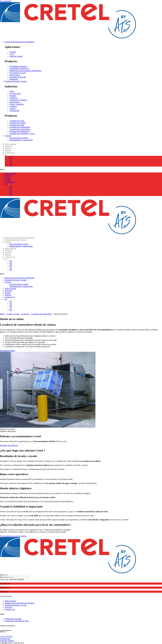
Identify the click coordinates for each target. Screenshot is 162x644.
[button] (81, 170)
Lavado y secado (13, 314)
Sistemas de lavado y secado (16, 240)
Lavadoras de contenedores (41, 314)
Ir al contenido (6, 1)
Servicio (8, 242)
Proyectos (9, 146)
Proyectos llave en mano (19, 244)
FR (11, 161)
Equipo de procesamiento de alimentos (20, 238)
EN (11, 157)
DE (11, 165)
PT (11, 163)
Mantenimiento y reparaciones (21, 246)
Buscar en (4, 577)
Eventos (8, 148)
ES (6, 155)
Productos (25, 314)
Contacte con (10, 153)
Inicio (2, 314)
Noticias (8, 150)
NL (11, 159)
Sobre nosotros (10, 144)
